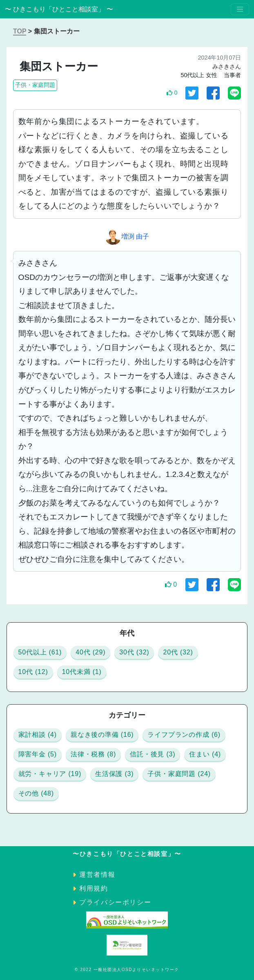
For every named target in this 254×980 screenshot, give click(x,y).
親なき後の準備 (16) (102, 735)
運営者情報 (97, 875)
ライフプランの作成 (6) (184, 735)
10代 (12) (33, 672)
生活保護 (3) (114, 774)
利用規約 (94, 888)
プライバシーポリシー (115, 902)
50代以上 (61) (40, 652)
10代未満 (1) (82, 672)
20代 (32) (178, 652)
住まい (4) (205, 754)
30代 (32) (134, 652)
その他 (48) (36, 793)
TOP (20, 31)
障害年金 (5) (38, 754)
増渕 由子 (135, 236)
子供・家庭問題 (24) (179, 774)
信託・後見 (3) (153, 754)
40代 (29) (90, 652)
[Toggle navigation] (240, 9)
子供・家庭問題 (35, 85)
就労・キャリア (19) (50, 774)
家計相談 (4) (38, 735)
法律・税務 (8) (93, 754)
